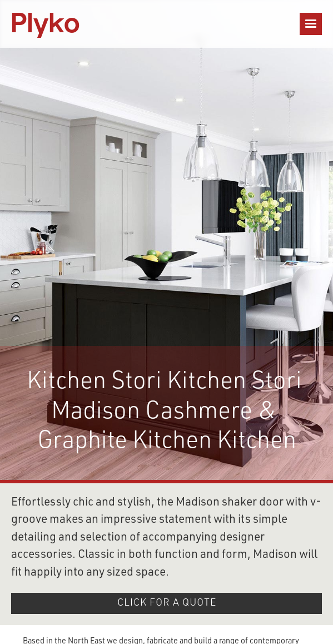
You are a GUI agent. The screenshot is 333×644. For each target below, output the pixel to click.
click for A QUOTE (167, 603)
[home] (46, 24)
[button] (311, 24)
